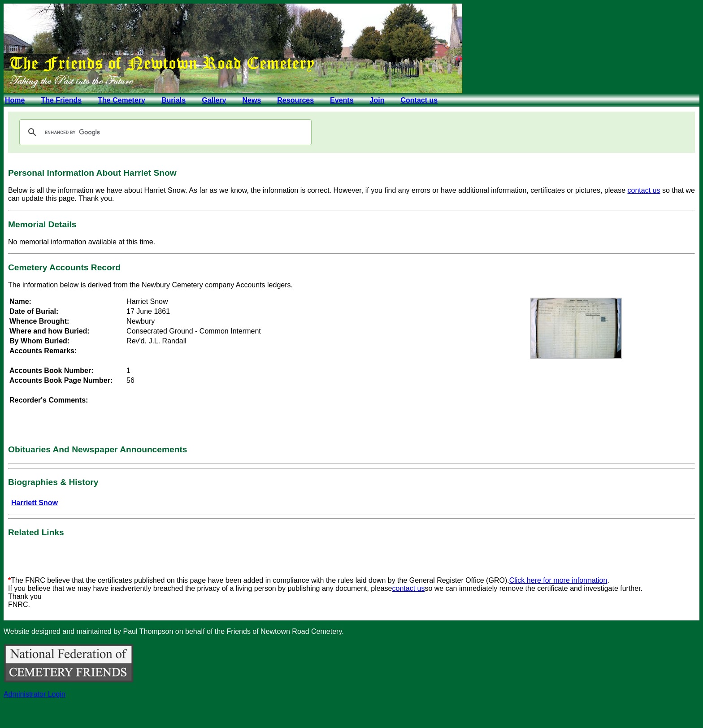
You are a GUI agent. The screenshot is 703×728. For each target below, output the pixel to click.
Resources (295, 100)
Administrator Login (35, 694)
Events (342, 100)
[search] (164, 132)
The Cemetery (122, 100)
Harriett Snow (35, 503)
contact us (644, 190)
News (252, 100)
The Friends (61, 100)
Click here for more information (558, 580)
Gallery (214, 100)
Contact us (419, 100)
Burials (174, 100)
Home (15, 100)
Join (377, 100)
